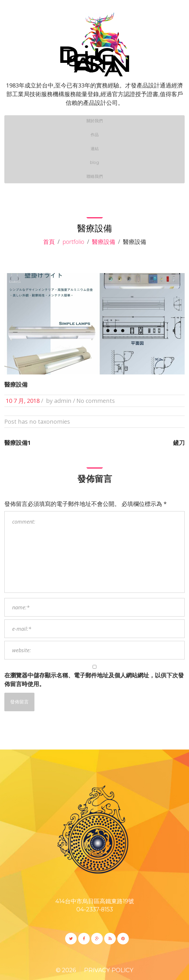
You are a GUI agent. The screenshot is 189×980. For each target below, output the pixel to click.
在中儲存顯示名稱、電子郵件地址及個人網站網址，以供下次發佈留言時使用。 (94, 680)
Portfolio (73, 242)
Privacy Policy (109, 970)
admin (63, 401)
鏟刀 (179, 443)
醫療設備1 (18, 443)
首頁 (49, 242)
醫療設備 (104, 242)
